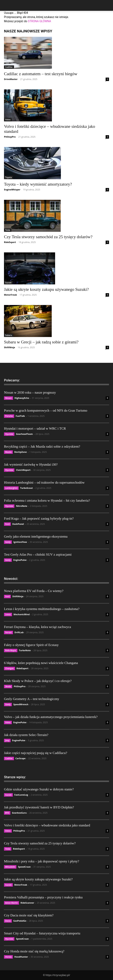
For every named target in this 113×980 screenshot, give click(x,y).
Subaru (9, 335)
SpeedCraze (24, 867)
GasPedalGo (20, 921)
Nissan (8, 398)
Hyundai (9, 434)
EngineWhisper (12, 189)
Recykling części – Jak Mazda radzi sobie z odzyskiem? (42, 446)
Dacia (8, 921)
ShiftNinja (9, 347)
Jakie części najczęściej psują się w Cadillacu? (36, 753)
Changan (9, 668)
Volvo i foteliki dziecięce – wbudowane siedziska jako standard (47, 825)
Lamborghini (11, 488)
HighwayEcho (22, 398)
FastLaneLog (21, 795)
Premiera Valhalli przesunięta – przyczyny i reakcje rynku (43, 897)
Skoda (8, 686)
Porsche (9, 416)
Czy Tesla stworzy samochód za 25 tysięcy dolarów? (48, 237)
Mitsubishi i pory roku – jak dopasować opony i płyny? (42, 861)
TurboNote (25, 650)
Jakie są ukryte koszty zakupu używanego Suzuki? (46, 289)
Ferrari (8, 632)
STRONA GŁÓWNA (40, 21)
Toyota (8, 177)
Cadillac (9, 67)
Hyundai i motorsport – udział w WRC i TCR (35, 428)
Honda (8, 957)
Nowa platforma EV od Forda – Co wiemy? (34, 591)
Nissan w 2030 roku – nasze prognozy (30, 392)
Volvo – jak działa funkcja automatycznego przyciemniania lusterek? (51, 717)
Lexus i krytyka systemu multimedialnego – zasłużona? (42, 609)
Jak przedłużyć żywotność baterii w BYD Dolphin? (39, 807)
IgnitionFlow (20, 542)
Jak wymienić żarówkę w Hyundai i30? (31, 464)
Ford (7, 524)
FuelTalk (20, 416)
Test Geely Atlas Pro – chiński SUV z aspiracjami (38, 554)
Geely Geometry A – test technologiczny (32, 699)
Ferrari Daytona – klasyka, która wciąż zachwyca (38, 627)
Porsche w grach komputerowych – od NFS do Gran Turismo (46, 410)
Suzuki (8, 283)
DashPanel (18, 524)
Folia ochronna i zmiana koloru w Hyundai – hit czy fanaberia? (47, 500)
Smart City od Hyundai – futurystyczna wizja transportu (42, 933)
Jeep (7, 740)
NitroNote (22, 506)
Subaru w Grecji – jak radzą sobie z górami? (41, 342)
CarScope (20, 758)
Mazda (8, 452)
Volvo (8, 120)
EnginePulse (20, 560)
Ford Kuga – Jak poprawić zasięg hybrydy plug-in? (39, 518)
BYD (7, 813)
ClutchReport (23, 470)
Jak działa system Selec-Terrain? (26, 735)
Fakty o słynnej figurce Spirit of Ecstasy (31, 645)
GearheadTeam (24, 434)
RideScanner (27, 903)
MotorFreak (10, 295)
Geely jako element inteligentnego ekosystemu (36, 536)
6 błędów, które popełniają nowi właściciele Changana (41, 663)
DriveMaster (11, 79)
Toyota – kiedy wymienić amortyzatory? (38, 184)
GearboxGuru (19, 813)
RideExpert (10, 242)
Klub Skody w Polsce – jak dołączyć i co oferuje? (38, 681)
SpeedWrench (21, 704)
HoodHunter (21, 957)
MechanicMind (22, 614)
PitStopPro (10, 137)
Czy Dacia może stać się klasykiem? (29, 915)
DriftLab (19, 632)
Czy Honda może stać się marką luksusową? (34, 951)
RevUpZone (21, 452)
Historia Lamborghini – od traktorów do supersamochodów (44, 482)
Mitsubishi (10, 867)
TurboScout (26, 488)
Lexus (8, 614)
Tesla (8, 230)
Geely (8, 542)
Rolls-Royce (11, 650)
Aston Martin (11, 903)
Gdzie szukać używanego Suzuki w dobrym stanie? (39, 789)
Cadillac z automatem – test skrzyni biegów (41, 74)
